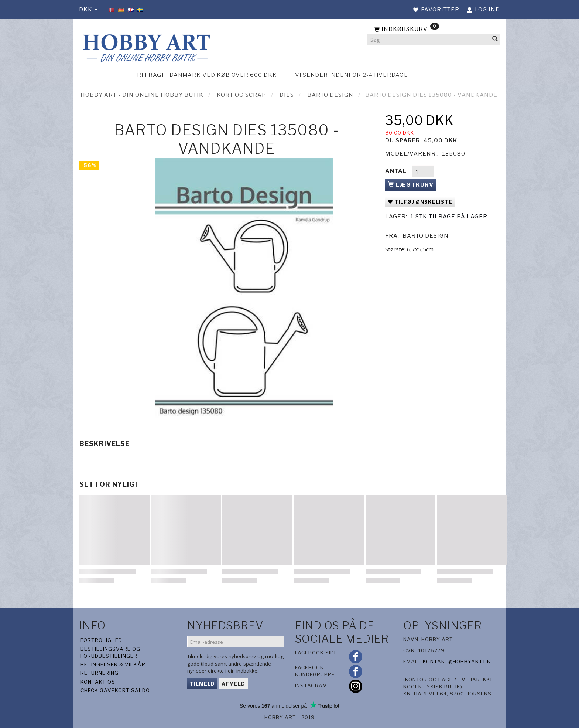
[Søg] (495, 40)
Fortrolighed (101, 640)
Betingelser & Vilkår (113, 664)
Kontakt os (98, 682)
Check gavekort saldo (115, 690)
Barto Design (426, 236)
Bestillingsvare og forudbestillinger (110, 652)
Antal (397, 171)
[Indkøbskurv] (434, 30)
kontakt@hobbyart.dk (457, 661)
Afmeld (233, 684)
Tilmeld (202, 684)
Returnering (100, 673)
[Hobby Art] (145, 47)
